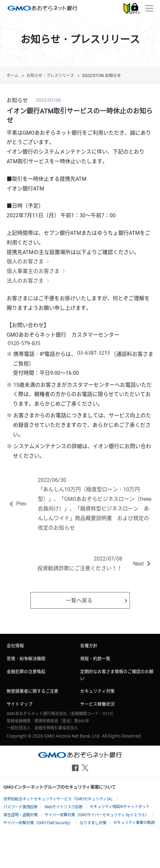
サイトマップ (20, 704)
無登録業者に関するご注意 (32, 691)
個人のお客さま (25, 262)
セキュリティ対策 (97, 691)
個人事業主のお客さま (33, 271)
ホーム (13, 76)
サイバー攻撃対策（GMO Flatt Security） (38, 822)
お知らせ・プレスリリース (50, 76)
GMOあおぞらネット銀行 (42, 8)
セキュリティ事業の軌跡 (134, 822)
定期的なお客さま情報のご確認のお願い (117, 675)
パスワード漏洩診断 (21, 806)
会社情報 (15, 646)
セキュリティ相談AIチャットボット (120, 806)
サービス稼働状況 (97, 704)
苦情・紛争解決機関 (26, 659)
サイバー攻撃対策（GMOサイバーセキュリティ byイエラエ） (97, 814)
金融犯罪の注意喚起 (26, 671)
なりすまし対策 (93, 822)
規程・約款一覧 (95, 659)
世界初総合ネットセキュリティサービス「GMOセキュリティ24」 (59, 799)
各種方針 (89, 646)
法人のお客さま (25, 281)
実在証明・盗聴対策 (21, 814)
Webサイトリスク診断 (64, 806)
